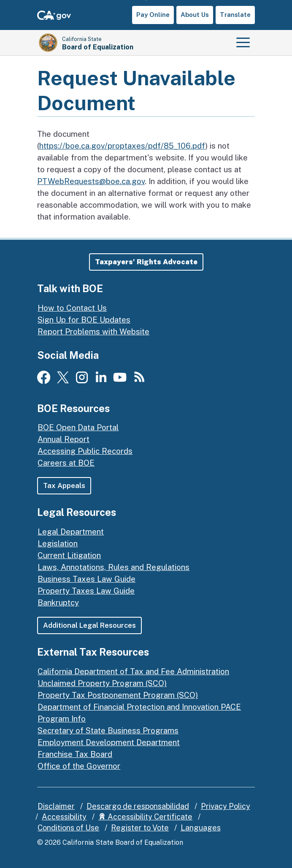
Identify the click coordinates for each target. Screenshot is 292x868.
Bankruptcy (58, 602)
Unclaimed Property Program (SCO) (102, 683)
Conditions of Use (68, 828)
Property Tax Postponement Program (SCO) (118, 695)
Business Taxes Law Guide (87, 579)
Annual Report (64, 439)
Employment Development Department (109, 742)
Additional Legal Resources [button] (90, 625)
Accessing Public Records (85, 451)
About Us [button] (195, 15)
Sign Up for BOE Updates (84, 320)
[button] (146, 262)
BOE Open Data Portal (78, 427)
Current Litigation (69, 555)
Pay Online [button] (153, 15)
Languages (201, 828)
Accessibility (64, 817)
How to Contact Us (72, 308)
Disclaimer (56, 806)
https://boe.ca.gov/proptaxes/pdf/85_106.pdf (122, 146)
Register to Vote (140, 828)
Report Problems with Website (93, 331)
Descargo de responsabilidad (138, 806)
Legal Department (71, 532)
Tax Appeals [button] (64, 486)
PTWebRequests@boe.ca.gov (91, 181)
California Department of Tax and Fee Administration (133, 671)
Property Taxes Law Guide (86, 591)
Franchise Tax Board (75, 754)
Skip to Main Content (146, 0)
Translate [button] (235, 15)
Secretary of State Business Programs (108, 730)
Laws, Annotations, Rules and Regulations (114, 567)
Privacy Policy (226, 806)
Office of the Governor (79, 766)
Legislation (58, 543)
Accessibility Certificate (145, 817)
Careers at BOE (66, 463)
